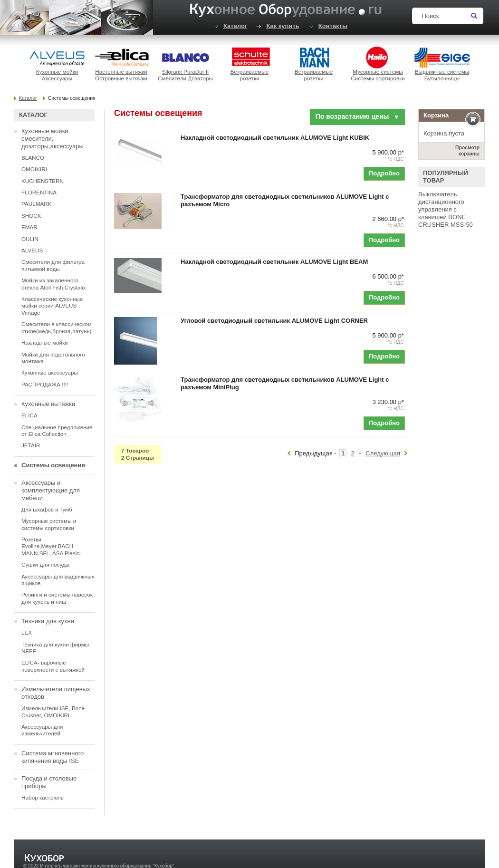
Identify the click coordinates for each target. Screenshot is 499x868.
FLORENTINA (39, 192)
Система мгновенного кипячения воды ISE (53, 757)
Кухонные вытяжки (48, 404)
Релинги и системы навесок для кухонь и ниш (57, 598)
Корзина (436, 115)
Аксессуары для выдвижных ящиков (58, 580)
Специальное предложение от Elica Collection (57, 430)
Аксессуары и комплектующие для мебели (51, 490)
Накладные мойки (45, 342)
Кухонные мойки (57, 72)
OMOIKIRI (34, 169)
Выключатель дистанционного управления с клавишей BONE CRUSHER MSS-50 (446, 209)
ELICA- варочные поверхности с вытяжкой (53, 666)
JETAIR (31, 445)
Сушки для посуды (45, 564)
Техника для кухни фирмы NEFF (55, 648)
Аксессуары (57, 78)
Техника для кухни (48, 621)
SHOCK (31, 216)
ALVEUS (32, 250)
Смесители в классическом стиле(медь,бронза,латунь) (57, 327)
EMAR (29, 227)
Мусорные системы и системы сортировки (49, 524)
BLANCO (33, 158)
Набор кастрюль (43, 797)
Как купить (283, 26)
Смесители (172, 78)
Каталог (235, 26)
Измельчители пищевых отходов (56, 693)
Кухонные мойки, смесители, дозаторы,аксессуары (53, 139)
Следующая (383, 453)
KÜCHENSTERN (43, 181)
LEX (27, 632)
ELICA (29, 415)
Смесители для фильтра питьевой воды (53, 265)
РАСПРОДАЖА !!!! (45, 384)
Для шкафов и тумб (47, 509)
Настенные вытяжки (121, 72)
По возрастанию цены (357, 116)
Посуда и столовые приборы (49, 782)
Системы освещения (53, 465)
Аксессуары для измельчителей (42, 730)
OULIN (30, 239)
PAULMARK (36, 204)
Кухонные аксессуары (50, 372)
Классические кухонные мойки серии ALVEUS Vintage (52, 306)
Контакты (333, 26)
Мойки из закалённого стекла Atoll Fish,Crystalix (54, 284)
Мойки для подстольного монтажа (53, 358)
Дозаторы (200, 78)
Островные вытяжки (121, 78)
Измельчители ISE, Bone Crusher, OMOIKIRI (53, 711)
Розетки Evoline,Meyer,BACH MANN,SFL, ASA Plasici (51, 546)
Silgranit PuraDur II (186, 72)
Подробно (384, 173)
